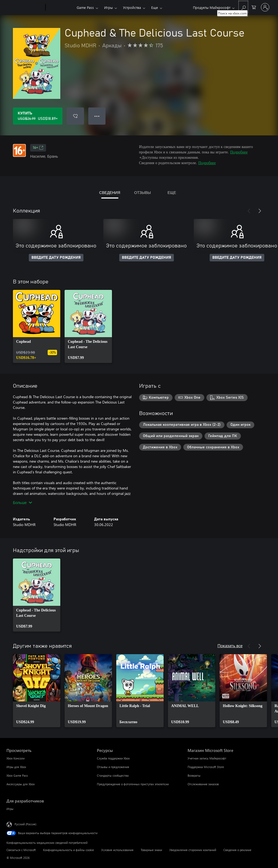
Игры (108, 7)
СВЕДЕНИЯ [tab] (110, 192)
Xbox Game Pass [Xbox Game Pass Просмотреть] (17, 775)
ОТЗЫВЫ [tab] (143, 192)
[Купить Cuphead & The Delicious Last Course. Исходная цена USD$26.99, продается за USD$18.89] (38, 116)
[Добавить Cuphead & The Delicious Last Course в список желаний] (75, 116)
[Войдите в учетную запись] (265, 7)
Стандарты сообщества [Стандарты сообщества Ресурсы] (113, 775)
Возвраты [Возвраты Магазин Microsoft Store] (194, 775)
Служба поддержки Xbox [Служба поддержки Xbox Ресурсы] (113, 758)
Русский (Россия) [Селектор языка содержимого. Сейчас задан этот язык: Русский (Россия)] (25, 824)
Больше (22, 503)
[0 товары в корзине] (254, 7)
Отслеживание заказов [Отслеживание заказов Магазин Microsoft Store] (203, 784)
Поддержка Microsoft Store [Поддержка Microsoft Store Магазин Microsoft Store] (206, 767)
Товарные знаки (151, 850)
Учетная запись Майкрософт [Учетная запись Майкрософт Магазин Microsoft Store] (207, 758)
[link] (37, 326)
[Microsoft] (25, 8)
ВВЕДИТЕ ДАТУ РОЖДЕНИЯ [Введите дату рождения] (56, 258)
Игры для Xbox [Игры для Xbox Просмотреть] (16, 767)
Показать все (230, 645)
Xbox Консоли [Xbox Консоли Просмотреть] (15, 758)
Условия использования (117, 850)
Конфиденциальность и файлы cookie (68, 850)
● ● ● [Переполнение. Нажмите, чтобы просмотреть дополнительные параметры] (97, 116)
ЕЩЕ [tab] (172, 192)
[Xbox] (60, 8)
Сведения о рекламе (237, 850)
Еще (155, 7)
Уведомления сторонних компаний (193, 850)
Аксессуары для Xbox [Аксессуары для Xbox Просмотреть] (21, 784)
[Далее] (260, 211)
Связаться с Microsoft (21, 850)
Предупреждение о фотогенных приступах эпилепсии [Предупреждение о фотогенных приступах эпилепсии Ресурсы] (133, 784)
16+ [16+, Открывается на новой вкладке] (38, 148)
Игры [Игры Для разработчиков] (10, 809)
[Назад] (249, 211)
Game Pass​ (85, 7)
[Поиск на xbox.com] (243, 7)
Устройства (132, 7)
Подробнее (239, 152)
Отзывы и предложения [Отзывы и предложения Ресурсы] (113, 767)
